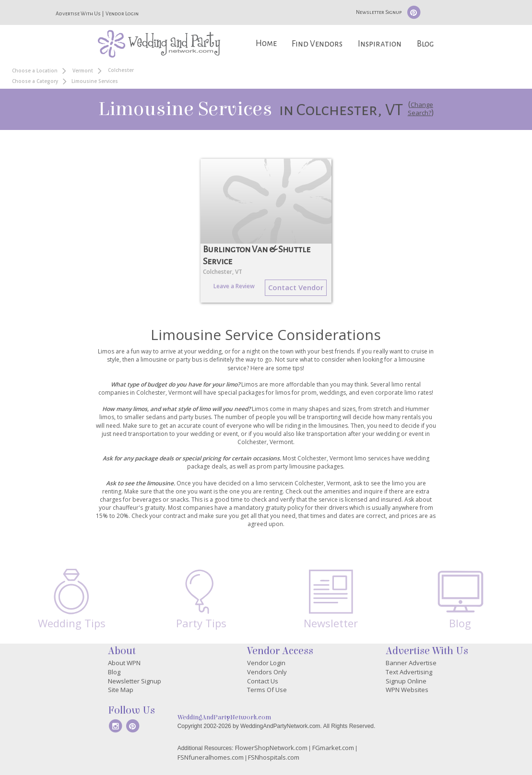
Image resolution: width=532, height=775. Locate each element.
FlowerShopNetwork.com (271, 748)
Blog (425, 44)
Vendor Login (122, 13)
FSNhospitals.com (274, 757)
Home (266, 43)
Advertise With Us (78, 13)
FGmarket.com (333, 748)
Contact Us (263, 681)
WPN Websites (407, 690)
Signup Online (406, 681)
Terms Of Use (267, 690)
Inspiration (380, 44)
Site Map (121, 690)
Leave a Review (234, 286)
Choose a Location (35, 70)
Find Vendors (317, 44)
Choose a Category (35, 81)
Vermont (83, 70)
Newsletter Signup (379, 12)
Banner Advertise (411, 663)
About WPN (124, 663)
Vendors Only (267, 672)
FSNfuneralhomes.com (211, 757)
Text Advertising (409, 672)
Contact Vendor (296, 287)
